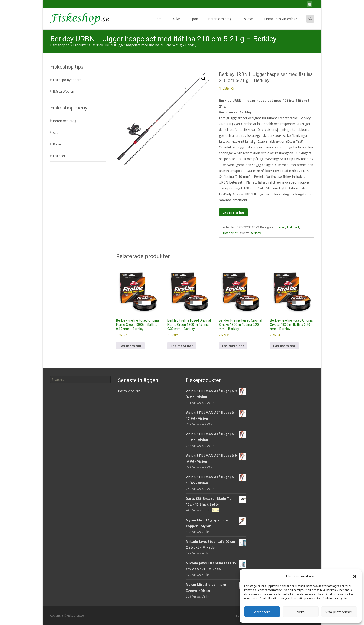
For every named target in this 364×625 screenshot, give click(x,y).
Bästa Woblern (64, 91)
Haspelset (230, 233)
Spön (194, 23)
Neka (301, 612)
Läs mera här (233, 212)
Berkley (255, 233)
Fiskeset (248, 23)
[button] (355, 576)
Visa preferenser (339, 612)
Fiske (281, 227)
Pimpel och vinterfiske (281, 23)
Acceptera (262, 612)
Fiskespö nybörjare (67, 80)
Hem (158, 23)
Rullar (176, 23)
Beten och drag (220, 23)
